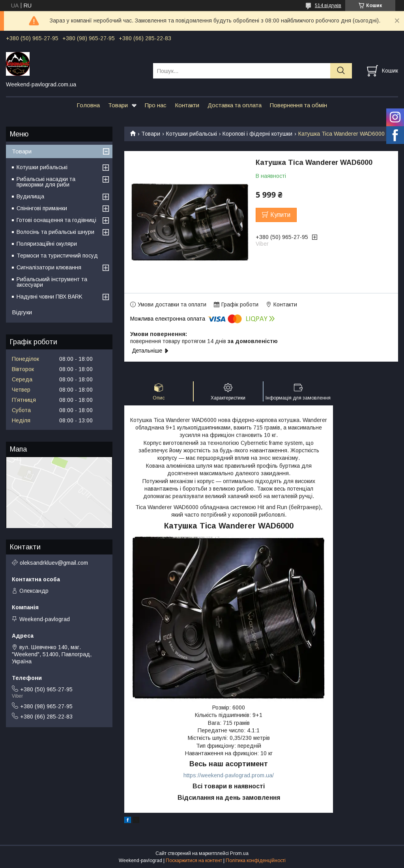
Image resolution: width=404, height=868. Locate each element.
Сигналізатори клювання (49, 267)
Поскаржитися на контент (194, 861)
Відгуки (22, 312)
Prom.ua (239, 853)
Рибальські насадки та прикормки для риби (46, 182)
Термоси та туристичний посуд (57, 256)
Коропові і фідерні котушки (257, 134)
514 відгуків (328, 6)
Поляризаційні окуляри (47, 244)
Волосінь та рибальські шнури (55, 232)
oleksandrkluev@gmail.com (54, 563)
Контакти (187, 105)
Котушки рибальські (192, 134)
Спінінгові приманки (42, 208)
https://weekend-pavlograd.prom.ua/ (229, 775)
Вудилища (30, 196)
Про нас (156, 105)
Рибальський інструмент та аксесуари (52, 282)
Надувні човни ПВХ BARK (50, 297)
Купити (280, 215)
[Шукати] (341, 71)
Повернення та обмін (298, 105)
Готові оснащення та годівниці (56, 220)
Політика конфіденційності (256, 861)
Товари (118, 105)
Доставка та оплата (235, 105)
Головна (88, 105)
